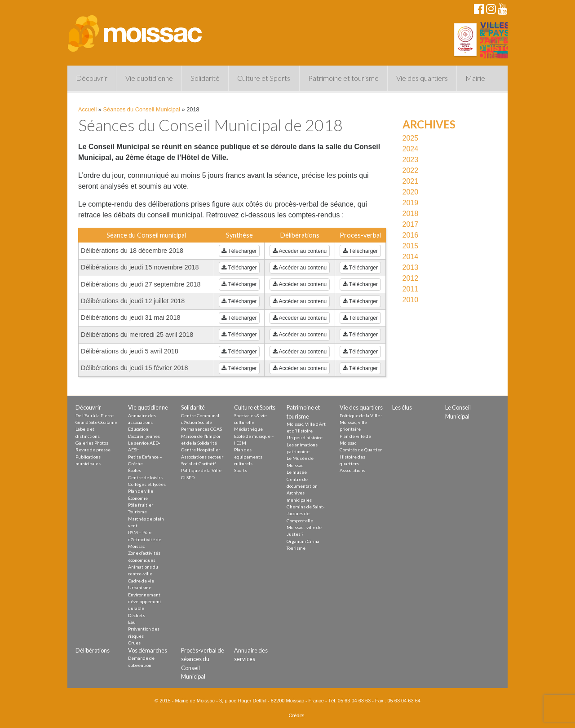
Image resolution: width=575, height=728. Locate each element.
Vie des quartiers (422, 78)
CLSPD (188, 477)
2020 (411, 192)
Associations (352, 470)
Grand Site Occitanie (96, 422)
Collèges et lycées (147, 484)
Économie (138, 498)
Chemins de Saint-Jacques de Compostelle (306, 514)
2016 (411, 235)
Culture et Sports (264, 78)
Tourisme (137, 512)
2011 (411, 289)
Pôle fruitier (141, 505)
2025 (411, 138)
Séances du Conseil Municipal (142, 109)
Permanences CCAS (201, 429)
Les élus (402, 407)
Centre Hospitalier (201, 450)
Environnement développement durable (145, 602)
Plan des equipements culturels (248, 457)
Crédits (297, 715)
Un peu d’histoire (305, 437)
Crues (134, 643)
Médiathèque (248, 429)
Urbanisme (140, 587)
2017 (411, 224)
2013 (411, 267)
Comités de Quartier (361, 450)
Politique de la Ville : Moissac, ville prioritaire (361, 422)
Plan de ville (141, 491)
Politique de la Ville (201, 470)
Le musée (297, 472)
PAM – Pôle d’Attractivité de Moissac (145, 539)
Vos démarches (148, 650)
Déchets (137, 615)
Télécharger (239, 251)
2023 (411, 160)
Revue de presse (93, 450)
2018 (411, 214)
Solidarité (205, 78)
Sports (241, 470)
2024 (411, 149)
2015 (411, 246)
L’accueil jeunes (144, 436)
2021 (411, 181)
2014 (411, 257)
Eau (132, 622)
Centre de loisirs (145, 477)
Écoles (135, 470)
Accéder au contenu (300, 251)
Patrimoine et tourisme (343, 78)
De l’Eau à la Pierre (95, 415)
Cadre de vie (141, 581)
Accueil (87, 109)
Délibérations (93, 650)
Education (138, 429)
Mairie (475, 78)
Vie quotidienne (149, 78)
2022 (411, 170)
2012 (411, 278)
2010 (411, 300)
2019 (411, 203)
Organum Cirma (303, 541)
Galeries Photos (92, 443)
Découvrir (92, 78)
